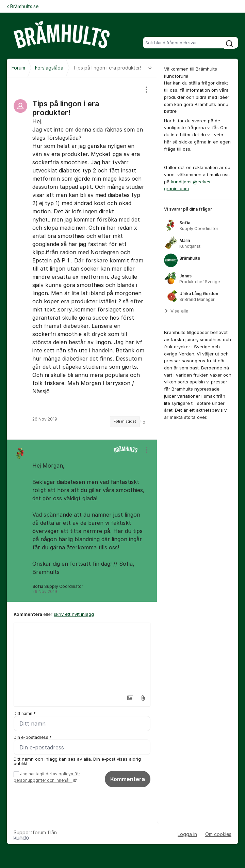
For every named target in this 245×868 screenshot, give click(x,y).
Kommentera (128, 779)
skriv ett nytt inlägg (74, 614)
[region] (82, 258)
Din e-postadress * (33, 737)
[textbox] (82, 657)
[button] (128, 698)
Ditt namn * (25, 713)
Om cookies (218, 834)
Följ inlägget (125, 421)
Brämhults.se (23, 6)
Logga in (187, 834)
